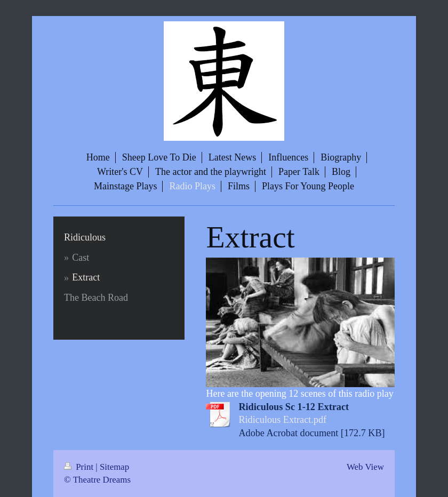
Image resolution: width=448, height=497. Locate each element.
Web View (365, 467)
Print (80, 467)
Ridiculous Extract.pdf (282, 420)
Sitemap (114, 467)
